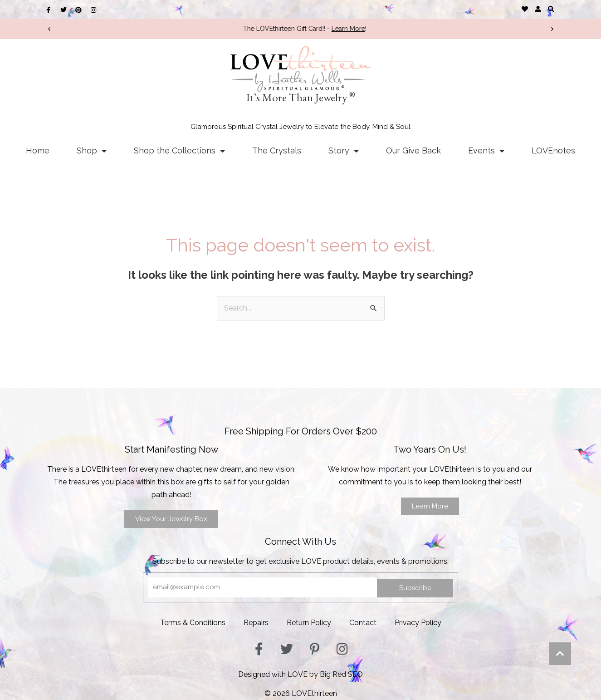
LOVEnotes (553, 150)
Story (344, 151)
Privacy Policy (418, 623)
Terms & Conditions (193, 623)
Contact (363, 623)
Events (486, 151)
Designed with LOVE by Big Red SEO (300, 674)
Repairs (256, 623)
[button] (551, 9)
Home (38, 150)
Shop (92, 151)
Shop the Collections (179, 151)
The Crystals (277, 150)
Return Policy (309, 623)
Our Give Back (413, 150)
